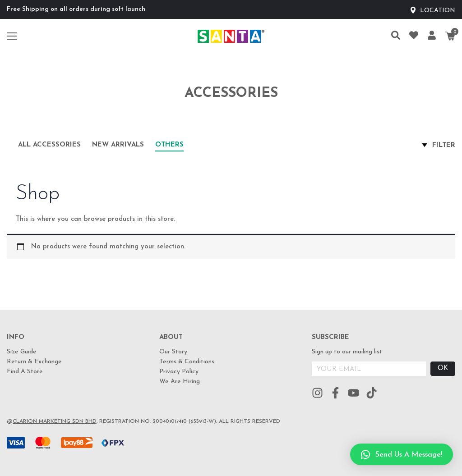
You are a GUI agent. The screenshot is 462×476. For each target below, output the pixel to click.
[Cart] (450, 36)
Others (169, 145)
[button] (402, 454)
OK (443, 368)
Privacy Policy (179, 372)
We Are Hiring (180, 382)
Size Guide (22, 352)
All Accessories (49, 145)
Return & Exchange (34, 362)
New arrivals (118, 145)
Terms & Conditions (187, 362)
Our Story (173, 352)
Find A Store (25, 372)
